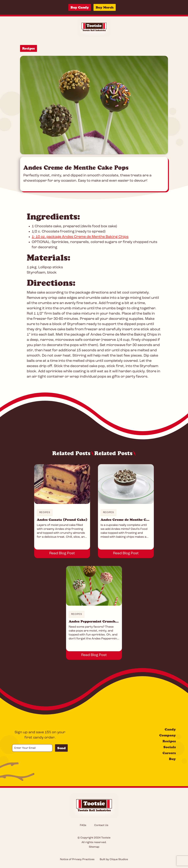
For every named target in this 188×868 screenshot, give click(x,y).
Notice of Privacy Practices (77, 859)
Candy (170, 729)
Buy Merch (105, 7)
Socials (170, 747)
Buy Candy (80, 7)
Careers (169, 753)
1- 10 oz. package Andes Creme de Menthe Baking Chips (80, 237)
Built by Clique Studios (114, 859)
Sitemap (94, 847)
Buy (172, 759)
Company (168, 735)
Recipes (29, 48)
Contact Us (101, 825)
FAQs (83, 825)
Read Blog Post (62, 553)
